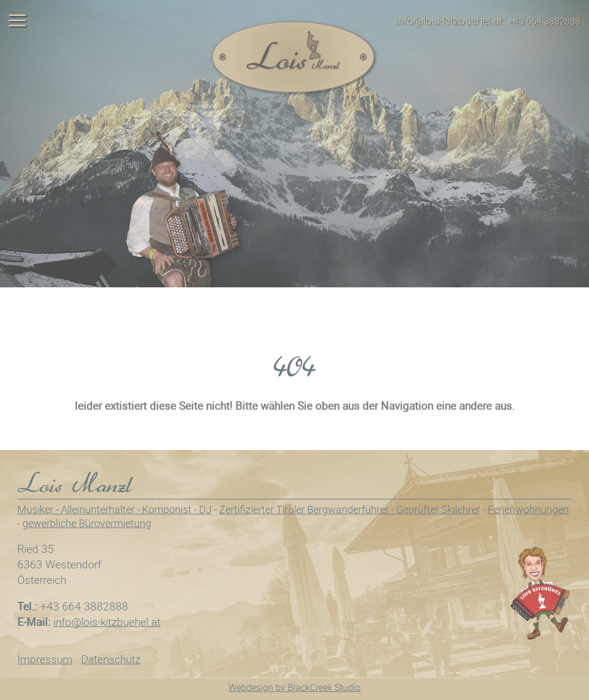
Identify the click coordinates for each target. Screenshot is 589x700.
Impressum (45, 659)
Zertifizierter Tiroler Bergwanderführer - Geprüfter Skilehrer (350, 509)
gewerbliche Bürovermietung (87, 523)
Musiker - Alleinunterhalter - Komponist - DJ (114, 509)
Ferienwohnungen (528, 509)
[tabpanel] (294, 144)
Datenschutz (111, 659)
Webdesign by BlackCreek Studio (294, 687)
